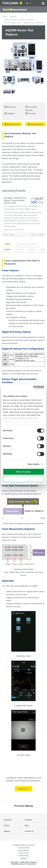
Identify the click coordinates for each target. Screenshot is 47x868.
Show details (34, 464)
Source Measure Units (12, 23)
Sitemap (23, 858)
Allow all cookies (23, 472)
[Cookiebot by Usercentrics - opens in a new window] (33, 387)
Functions (19, 249)
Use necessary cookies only (23, 479)
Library (7, 825)
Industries (8, 820)
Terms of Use (24, 853)
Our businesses (24, 848)
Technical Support (35, 124)
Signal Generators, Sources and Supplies (19, 20)
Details (8, 244)
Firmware (32, 113)
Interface (32, 249)
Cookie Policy (24, 856)
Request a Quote (12, 124)
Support (7, 831)
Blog (27, 825)
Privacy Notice (23, 850)
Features (7, 249)
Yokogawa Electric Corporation (24, 845)
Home (5, 17)
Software (11, 113)
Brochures (11, 107)
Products (13, 17)
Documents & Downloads (27, 244)
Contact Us (23, 789)
